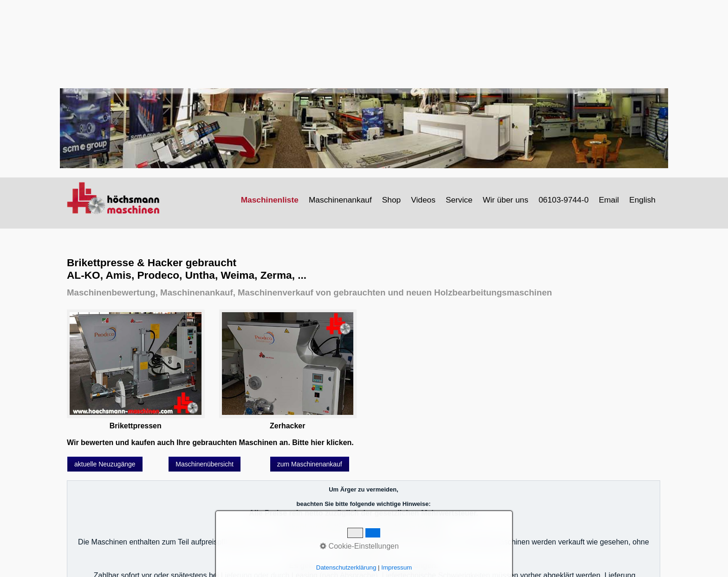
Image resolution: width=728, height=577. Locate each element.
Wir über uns (506, 200)
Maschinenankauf (340, 200)
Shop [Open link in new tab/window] (391, 200)
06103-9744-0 (564, 200)
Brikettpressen (136, 426)
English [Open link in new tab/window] (642, 200)
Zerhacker (288, 426)
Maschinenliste (270, 200)
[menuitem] (270, 200)
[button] (105, 464)
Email (609, 200)
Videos (423, 200)
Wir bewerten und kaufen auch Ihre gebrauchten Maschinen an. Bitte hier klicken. (210, 443)
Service (459, 200)
